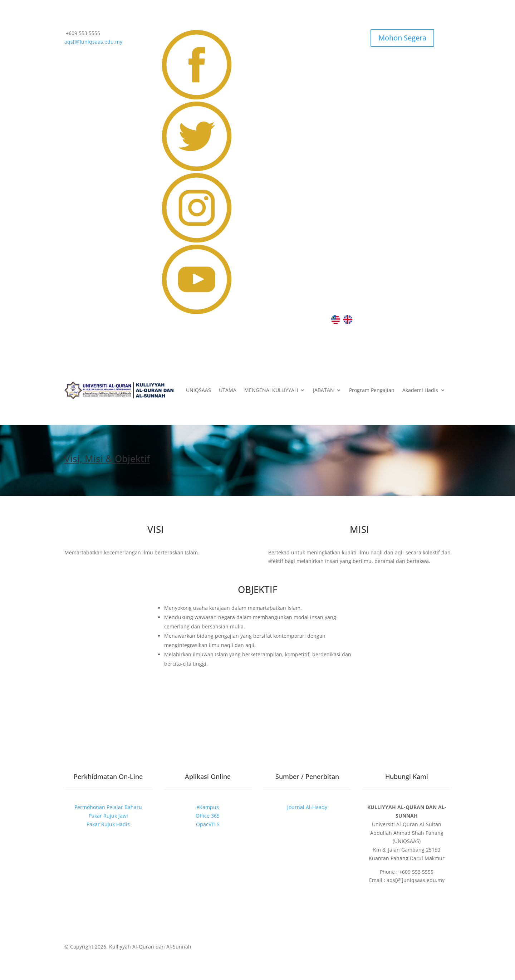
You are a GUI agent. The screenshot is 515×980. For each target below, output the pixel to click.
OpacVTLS (208, 824)
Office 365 (208, 816)
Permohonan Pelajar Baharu (108, 807)
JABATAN (323, 391)
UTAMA (228, 391)
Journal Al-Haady (307, 807)
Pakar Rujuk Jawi (108, 816)
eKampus (208, 807)
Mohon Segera (402, 38)
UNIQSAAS (198, 391)
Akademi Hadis (420, 391)
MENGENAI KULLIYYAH (271, 391)
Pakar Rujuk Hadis (108, 824)
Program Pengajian (372, 391)
